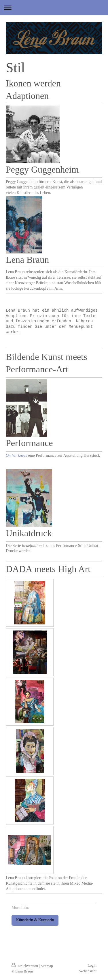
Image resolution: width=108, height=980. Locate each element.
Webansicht (88, 971)
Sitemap (47, 966)
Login (92, 966)
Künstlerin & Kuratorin (35, 920)
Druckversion (25, 966)
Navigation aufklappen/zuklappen (54, 8)
